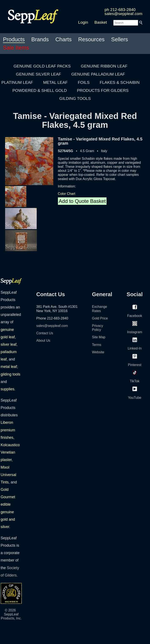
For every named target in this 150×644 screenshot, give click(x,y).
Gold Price (100, 318)
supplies (8, 389)
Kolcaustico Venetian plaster (10, 452)
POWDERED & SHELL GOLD (40, 90)
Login (83, 22)
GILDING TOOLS (75, 98)
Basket (101, 22)
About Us (43, 341)
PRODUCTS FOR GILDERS (103, 90)
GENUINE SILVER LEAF (39, 74)
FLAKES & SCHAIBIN (120, 82)
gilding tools (11, 374)
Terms (97, 345)
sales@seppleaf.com (123, 14)
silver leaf (8, 344)
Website (98, 352)
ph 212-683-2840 (120, 10)
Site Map (99, 337)
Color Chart (67, 194)
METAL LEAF (55, 82)
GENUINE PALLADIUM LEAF (98, 74)
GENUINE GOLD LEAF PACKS (42, 66)
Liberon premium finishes (8, 430)
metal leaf (9, 367)
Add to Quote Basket (82, 201)
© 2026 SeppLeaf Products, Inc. (11, 614)
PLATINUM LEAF (17, 82)
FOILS (84, 82)
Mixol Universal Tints (8, 475)
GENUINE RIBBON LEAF (104, 66)
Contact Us (45, 333)
